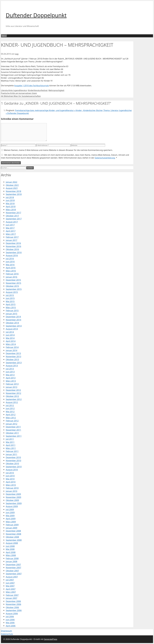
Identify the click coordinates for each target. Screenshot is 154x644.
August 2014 (12, 329)
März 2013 (11, 381)
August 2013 (12, 366)
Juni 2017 (10, 225)
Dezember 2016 (13, 243)
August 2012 (12, 402)
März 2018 (11, 210)
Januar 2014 (11, 350)
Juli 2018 (10, 197)
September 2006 (14, 610)
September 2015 (14, 289)
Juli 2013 (10, 369)
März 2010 (11, 485)
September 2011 (14, 436)
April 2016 (11, 268)
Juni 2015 (10, 298)
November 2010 (13, 460)
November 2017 (13, 213)
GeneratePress (51, 639)
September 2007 (14, 574)
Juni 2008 (10, 546)
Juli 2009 (10, 509)
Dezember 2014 (13, 317)
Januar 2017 (11, 240)
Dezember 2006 (13, 601)
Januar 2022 (11, 182)
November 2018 (13, 191)
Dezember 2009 (13, 494)
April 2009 (11, 519)
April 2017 (11, 231)
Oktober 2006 (12, 607)
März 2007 (11, 592)
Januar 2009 (11, 528)
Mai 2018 (10, 203)
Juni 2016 (10, 262)
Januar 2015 (11, 314)
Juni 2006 (10, 620)
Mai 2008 (10, 549)
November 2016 (13, 246)
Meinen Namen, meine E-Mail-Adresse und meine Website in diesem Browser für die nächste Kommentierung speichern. (58, 150)
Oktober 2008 (12, 537)
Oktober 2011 (12, 433)
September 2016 (14, 252)
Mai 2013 (10, 375)
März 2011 (11, 448)
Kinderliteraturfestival (38, 90)
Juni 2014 (10, 335)
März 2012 (11, 418)
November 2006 (13, 604)
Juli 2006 (10, 616)
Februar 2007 (12, 595)
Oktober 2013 (12, 359)
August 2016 (12, 255)
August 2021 (12, 188)
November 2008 (13, 534)
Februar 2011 (12, 451)
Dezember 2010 (13, 457)
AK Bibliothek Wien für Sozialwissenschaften (21, 96)
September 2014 (14, 326)
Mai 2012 (10, 412)
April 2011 (11, 445)
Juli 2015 (10, 295)
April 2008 (11, 552)
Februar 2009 (12, 525)
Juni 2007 (10, 583)
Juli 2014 (10, 332)
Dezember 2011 (13, 427)
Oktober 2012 (12, 396)
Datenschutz (7, 634)
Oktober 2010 (12, 463)
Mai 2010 (10, 479)
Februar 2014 (12, 347)
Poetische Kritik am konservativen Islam (19, 93)
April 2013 (11, 378)
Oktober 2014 (12, 323)
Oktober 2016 (12, 249)
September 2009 (14, 503)
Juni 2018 (10, 200)
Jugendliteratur (20, 90)
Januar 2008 (11, 561)
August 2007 (12, 577)
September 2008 (14, 540)
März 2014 (11, 344)
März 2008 (11, 555)
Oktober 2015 (12, 286)
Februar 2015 (12, 310)
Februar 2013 (12, 384)
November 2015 (13, 283)
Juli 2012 (10, 405)
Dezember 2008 (13, 531)
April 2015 (11, 304)
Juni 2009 (10, 512)
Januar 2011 (11, 454)
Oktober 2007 (12, 571)
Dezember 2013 (13, 353)
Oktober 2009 (12, 500)
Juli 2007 (10, 580)
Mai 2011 (10, 442)
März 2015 (11, 307)
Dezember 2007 (13, 565)
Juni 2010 (10, 476)
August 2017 (12, 222)
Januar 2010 (11, 491)
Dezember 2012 (13, 390)
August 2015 (12, 292)
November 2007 (13, 568)
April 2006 (11, 626)
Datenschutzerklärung (105, 158)
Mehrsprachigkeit (56, 90)
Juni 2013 (10, 372)
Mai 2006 (10, 623)
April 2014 (11, 341)
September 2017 (14, 219)
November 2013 (13, 356)
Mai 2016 (10, 265)
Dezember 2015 (13, 280)
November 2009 (13, 497)
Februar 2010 (12, 488)
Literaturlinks (7, 90)
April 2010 (11, 482)
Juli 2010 (10, 473)
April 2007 (11, 589)
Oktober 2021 (12, 185)
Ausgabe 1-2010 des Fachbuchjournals (32, 86)
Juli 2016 (10, 259)
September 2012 (14, 399)
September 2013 (14, 363)
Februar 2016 (12, 274)
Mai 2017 (10, 228)
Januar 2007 (11, 598)
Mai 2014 (10, 338)
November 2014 (13, 320)
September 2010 (14, 467)
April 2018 (11, 206)
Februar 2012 (12, 421)
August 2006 (12, 613)
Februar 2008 (12, 558)
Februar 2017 (12, 237)
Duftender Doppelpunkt (36, 15)
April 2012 (11, 415)
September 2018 (14, 194)
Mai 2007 (10, 586)
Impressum (6, 631)
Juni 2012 (10, 408)
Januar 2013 (11, 387)
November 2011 (13, 430)
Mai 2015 (10, 301)
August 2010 (12, 470)
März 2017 (11, 234)
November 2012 (13, 393)
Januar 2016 (11, 277)
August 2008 (12, 543)
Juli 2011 (10, 439)
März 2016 (11, 271)
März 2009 (11, 522)
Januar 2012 (11, 424)
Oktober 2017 (12, 216)
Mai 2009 (10, 516)
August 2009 (12, 506)
